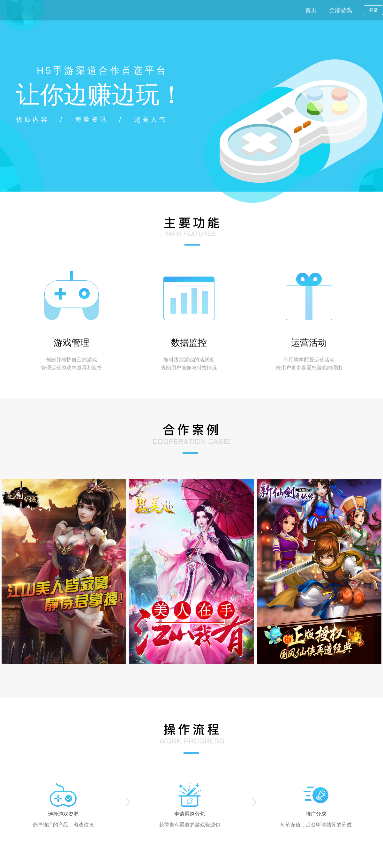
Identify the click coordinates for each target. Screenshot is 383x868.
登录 (373, 10)
